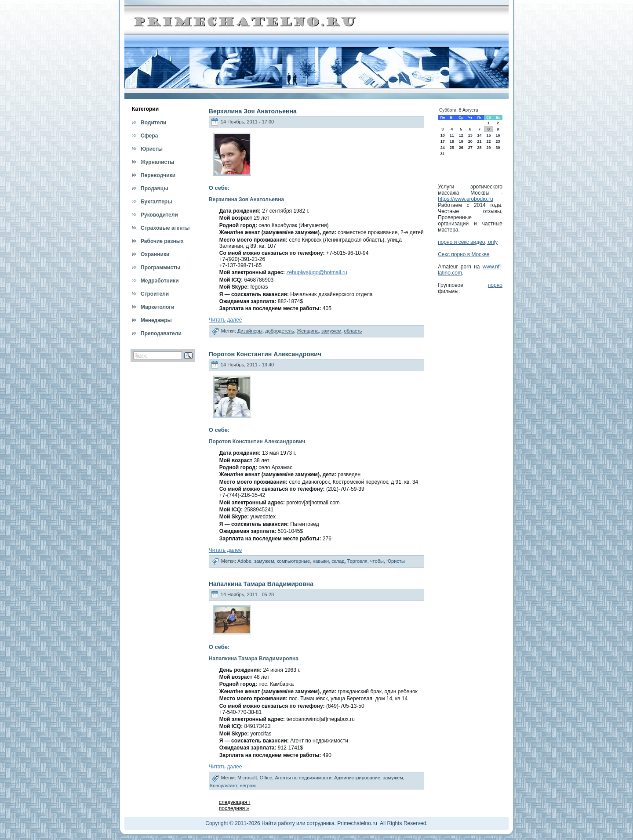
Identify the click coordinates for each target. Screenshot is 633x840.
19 (461, 141)
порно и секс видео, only (468, 242)
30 (498, 148)
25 (452, 148)
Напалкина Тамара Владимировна (261, 584)
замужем (331, 331)
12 (461, 135)
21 (479, 141)
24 (443, 148)
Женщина (308, 331)
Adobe (244, 561)
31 (443, 154)
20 (470, 141)
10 (443, 135)
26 (461, 148)
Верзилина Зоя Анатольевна (253, 111)
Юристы (396, 561)
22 (488, 141)
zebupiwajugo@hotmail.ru (316, 272)
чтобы (377, 561)
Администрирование (357, 778)
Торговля (357, 561)
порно (495, 285)
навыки (321, 561)
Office (266, 778)
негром (248, 786)
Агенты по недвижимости (303, 778)
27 (470, 148)
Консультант (224, 786)
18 (452, 141)
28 (479, 148)
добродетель (280, 331)
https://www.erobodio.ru (465, 199)
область (353, 331)
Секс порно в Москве (464, 254)
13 (470, 135)
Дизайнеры (250, 331)
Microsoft (247, 778)
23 (498, 141)
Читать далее (226, 320)
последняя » (234, 808)
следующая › (235, 802)
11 (452, 135)
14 (479, 135)
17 (443, 141)
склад (338, 561)
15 (488, 135)
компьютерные (294, 561)
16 (498, 135)
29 (488, 148)
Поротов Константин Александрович (265, 354)
